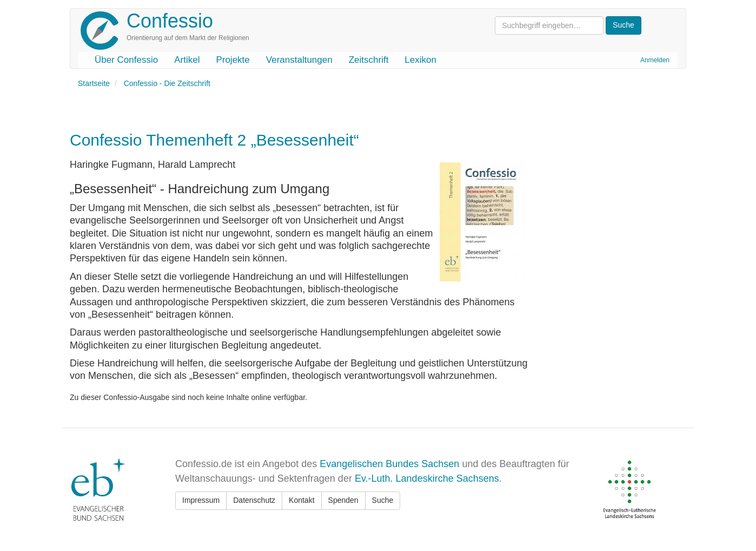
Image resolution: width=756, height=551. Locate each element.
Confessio (170, 21)
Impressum (201, 500)
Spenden (343, 500)
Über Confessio (126, 60)
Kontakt (301, 500)
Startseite (94, 83)
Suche (383, 500)
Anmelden (655, 60)
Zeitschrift (369, 60)
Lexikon (420, 60)
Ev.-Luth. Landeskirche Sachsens (427, 478)
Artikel (187, 60)
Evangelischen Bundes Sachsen (389, 464)
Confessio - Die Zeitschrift (167, 83)
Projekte (233, 60)
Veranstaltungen (299, 60)
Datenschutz (254, 500)
